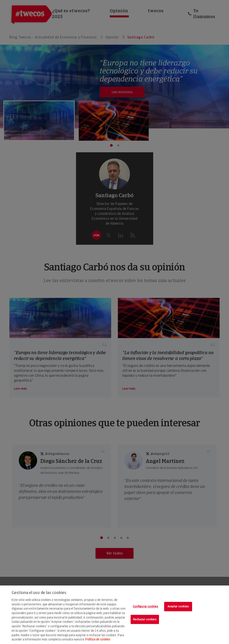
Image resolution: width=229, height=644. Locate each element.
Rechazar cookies (145, 619)
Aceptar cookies (178, 606)
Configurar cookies (145, 606)
